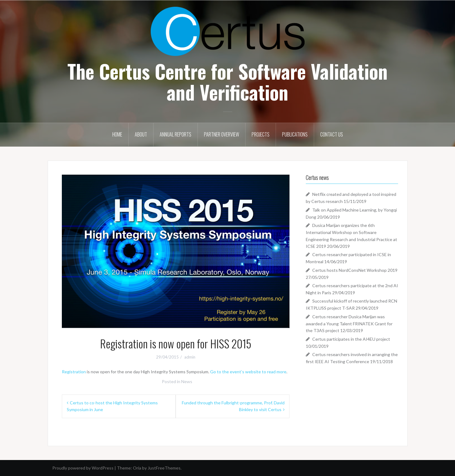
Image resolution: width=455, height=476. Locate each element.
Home (117, 134)
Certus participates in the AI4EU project (351, 339)
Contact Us (332, 134)
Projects (261, 134)
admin (190, 357)
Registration (74, 372)
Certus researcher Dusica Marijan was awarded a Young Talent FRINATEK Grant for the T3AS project (349, 323)
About (141, 134)
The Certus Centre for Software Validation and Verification (227, 81)
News (187, 381)
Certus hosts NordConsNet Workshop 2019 (355, 270)
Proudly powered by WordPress (83, 468)
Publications (295, 134)
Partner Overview (222, 134)
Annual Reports (176, 134)
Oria (137, 468)
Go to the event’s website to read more (248, 372)
